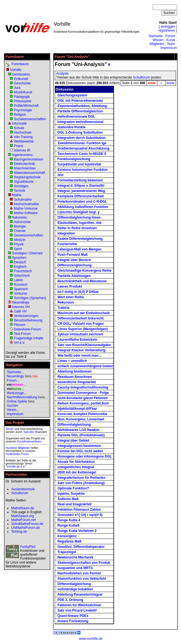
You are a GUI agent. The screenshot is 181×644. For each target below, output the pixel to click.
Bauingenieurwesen (29, 159)
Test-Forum (22, 334)
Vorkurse (21, 293)
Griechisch (22, 276)
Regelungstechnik (27, 177)
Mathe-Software (26, 213)
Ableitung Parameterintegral (80, 595)
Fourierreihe (67, 244)
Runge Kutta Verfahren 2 (77, 531)
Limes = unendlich (72, 361)
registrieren (167, 30)
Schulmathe (23, 200)
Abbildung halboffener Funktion (83, 207)
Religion (20, 115)
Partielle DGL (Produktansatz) (81, 435)
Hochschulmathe (26, 204)
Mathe (17, 195)
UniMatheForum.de (26, 528)
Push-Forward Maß (73, 255)
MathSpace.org (22, 516)
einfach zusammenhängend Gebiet (85, 366)
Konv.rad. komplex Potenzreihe (82, 414)
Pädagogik (22, 97)
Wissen (158, 40)
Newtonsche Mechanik (76, 557)
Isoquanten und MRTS (75, 568)
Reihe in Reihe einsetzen (77, 228)
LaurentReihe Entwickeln (78, 340)
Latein (19, 280)
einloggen (168, 27)
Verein (11, 410)
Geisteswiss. (21, 74)
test (60, 175)
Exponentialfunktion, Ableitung (82, 106)
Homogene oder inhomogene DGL (85, 456)
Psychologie (23, 110)
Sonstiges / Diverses (27, 253)
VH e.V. (20, 343)
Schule (19, 128)
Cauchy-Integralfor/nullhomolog (83, 387)
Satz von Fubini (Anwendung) (81, 483)
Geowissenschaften (29, 235)
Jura (17, 88)
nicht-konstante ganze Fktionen (83, 398)
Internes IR (22, 150)
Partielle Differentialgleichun (80, 111)
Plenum (20, 325)
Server (10, 429)
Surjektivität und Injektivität (79, 164)
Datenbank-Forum (28, 329)
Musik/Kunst (23, 92)
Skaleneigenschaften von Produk (84, 563)
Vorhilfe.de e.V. (16, 467)
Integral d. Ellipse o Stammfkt (81, 186)
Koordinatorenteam (29, 441)
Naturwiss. (20, 217)
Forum (170, 36)
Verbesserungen (26, 316)
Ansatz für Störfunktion (76, 462)
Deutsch (20, 262)
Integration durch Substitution (82, 138)
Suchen (12, 406)
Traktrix (64, 308)
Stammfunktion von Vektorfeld (82, 579)
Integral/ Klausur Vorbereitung (82, 350)
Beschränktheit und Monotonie (82, 281)
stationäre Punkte (72, 127)
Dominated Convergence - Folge (83, 393)
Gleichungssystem (72, 95)
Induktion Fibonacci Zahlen (79, 510)
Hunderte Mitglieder (18, 448)
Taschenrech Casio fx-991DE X (82, 154)
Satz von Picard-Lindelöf (77, 610)
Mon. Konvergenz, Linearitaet (81, 419)
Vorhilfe (16, 70)
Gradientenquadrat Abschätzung (84, 148)
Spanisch (21, 289)
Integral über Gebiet (73, 441)
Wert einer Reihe (71, 297)
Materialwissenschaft (29, 173)
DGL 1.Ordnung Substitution (80, 132)
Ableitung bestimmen (75, 371)
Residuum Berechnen (75, 377)
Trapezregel (67, 552)
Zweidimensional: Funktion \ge (82, 143)
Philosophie (23, 101)
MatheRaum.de (23, 508)
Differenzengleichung (75, 265)
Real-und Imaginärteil (75, 504)
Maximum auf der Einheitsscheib (84, 313)
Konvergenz (67, 536)
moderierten (13, 454)
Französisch (23, 271)
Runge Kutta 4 (69, 520)
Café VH (20, 311)
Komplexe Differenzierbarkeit (81, 196)
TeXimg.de (19, 532)
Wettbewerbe (24, 141)
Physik (19, 244)
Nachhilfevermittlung (22, 397)
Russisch (21, 285)
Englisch (20, 267)
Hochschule (23, 132)
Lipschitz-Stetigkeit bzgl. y (79, 212)
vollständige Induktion (75, 589)
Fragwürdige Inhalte (29, 338)
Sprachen (19, 258)
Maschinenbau (25, 168)
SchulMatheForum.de (27, 524)
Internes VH (21, 307)
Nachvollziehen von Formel (79, 573)
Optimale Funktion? (73, 488)
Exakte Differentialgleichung (80, 239)
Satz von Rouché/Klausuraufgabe (84, 345)
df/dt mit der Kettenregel (77, 472)
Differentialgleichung (74, 425)
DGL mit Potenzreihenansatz (80, 101)
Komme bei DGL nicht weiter (80, 451)
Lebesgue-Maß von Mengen (79, 249)
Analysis (62, 74)
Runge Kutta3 (68, 525)
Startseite (156, 36)
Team (171, 44)
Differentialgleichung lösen (79, 217)
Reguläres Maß (69, 541)
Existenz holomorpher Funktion (83, 170)
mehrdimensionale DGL (76, 117)
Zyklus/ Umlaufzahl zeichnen (80, 334)
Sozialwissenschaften (30, 119)
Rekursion (66, 302)
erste (152, 83)
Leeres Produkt (70, 287)
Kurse (171, 40)
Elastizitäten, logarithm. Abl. (80, 223)
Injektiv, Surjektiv (71, 494)
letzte (171, 83)
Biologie (20, 226)
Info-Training (23, 137)
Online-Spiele (17, 401)
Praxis (19, 146)
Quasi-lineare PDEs (73, 616)
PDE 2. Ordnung (70, 600)
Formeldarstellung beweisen (80, 180)
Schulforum (141, 77)
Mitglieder (157, 44)
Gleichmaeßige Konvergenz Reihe (84, 271)
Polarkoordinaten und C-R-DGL (82, 202)
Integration (66, 233)
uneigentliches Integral (76, 467)
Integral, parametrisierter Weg (81, 191)
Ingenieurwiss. (23, 155)
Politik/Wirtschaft (26, 106)
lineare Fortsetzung (73, 621)
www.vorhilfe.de (91, 639)
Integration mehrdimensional (81, 122)
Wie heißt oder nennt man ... (80, 356)
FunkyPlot (28, 547)
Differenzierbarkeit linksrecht (81, 318)
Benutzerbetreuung (28, 320)
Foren (25, 454)
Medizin (20, 240)
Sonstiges (21, 186)
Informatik (19, 124)
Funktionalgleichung (74, 159)
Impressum (169, 48)
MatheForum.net (23, 520)
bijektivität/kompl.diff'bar (77, 409)
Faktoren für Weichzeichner (79, 605)
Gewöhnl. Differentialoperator (81, 547)
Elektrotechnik (24, 164)
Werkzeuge (15, 393)
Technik (19, 191)
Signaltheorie (24, 182)
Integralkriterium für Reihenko (81, 478)
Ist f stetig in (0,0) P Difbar (78, 292)
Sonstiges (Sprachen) (30, 298)
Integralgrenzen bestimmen (79, 446)
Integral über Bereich (74, 260)
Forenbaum (20, 64)
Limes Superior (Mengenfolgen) (83, 329)
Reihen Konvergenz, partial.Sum (83, 403)
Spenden (29, 432)
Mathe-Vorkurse (26, 209)
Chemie (20, 231)
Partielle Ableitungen (74, 276)
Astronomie (22, 222)
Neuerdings (21, 302)
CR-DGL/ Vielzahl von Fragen (81, 324)
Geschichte (22, 83)
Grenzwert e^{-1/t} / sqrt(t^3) (80, 515)
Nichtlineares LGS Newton (78, 430)
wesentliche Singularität (77, 382)
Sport (18, 249)
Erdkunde (21, 79)
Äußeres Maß (68, 499)
